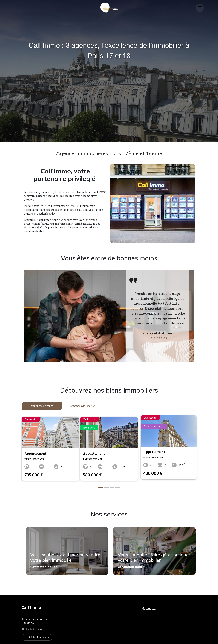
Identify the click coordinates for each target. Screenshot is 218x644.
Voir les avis (158, 338)
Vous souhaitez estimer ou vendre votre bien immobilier (62, 556)
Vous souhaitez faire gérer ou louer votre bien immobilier (150, 556)
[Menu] (200, 8)
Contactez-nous (34, 626)
